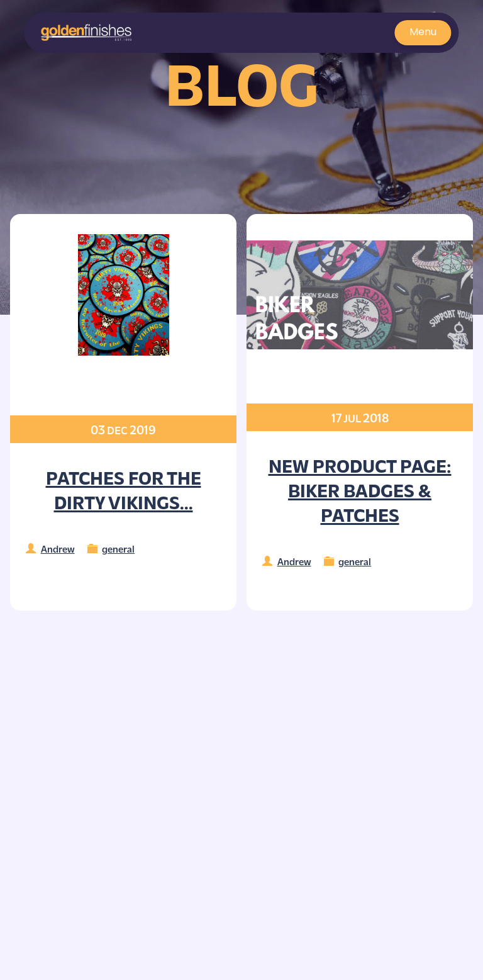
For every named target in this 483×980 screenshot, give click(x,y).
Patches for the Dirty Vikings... (124, 489)
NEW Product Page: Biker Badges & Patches (360, 490)
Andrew (58, 549)
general (118, 549)
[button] (87, 33)
